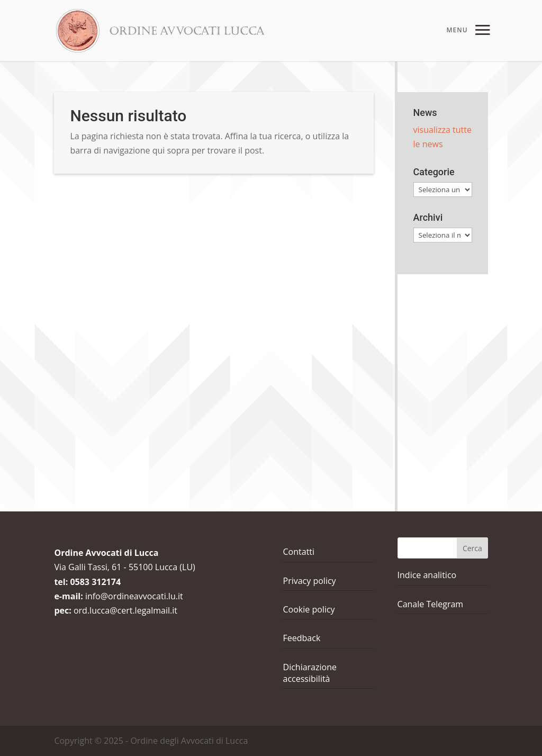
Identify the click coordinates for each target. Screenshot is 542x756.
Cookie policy (309, 609)
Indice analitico (427, 575)
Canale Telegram (431, 604)
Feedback (302, 638)
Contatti (299, 552)
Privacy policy (310, 581)
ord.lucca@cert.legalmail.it (125, 610)
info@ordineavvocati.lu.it (134, 596)
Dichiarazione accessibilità (310, 673)
